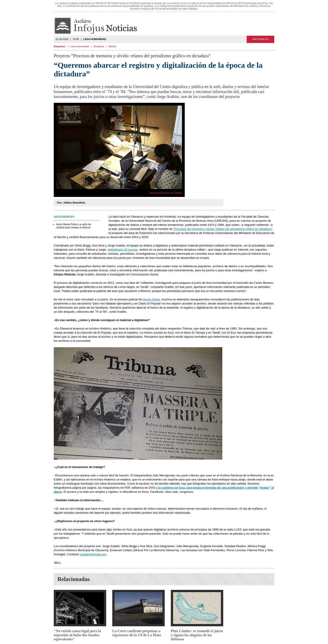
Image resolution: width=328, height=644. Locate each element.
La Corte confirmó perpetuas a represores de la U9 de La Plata (137, 633)
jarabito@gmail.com (94, 554)
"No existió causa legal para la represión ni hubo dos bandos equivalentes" (77, 635)
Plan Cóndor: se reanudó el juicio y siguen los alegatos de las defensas (197, 635)
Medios (112, 46)
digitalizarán (123, 250)
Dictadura (99, 46)
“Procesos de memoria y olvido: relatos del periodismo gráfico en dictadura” (223, 229)
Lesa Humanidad (80, 46)
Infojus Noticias (99, 26)
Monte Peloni (151, 299)
